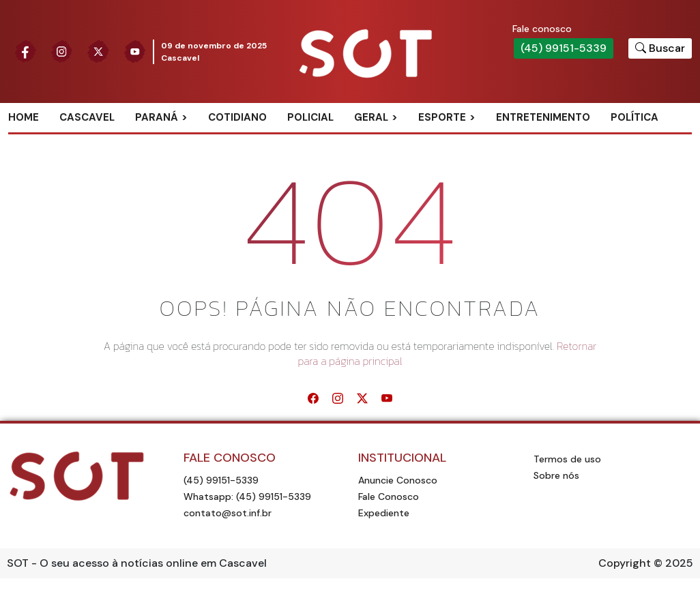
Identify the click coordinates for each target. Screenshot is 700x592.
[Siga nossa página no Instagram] (62, 52)
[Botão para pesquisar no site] (660, 48)
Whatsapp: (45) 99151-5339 (247, 497)
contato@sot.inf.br (228, 513)
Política (635, 117)
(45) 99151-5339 (564, 48)
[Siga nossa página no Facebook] (25, 52)
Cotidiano (237, 117)
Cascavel (87, 117)
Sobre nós (556, 475)
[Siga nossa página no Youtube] (135, 52)
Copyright (625, 563)
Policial (310, 117)
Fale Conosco (389, 497)
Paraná (157, 117)
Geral (371, 117)
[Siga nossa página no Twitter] (98, 52)
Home (24, 117)
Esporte (442, 117)
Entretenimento (543, 117)
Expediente (384, 513)
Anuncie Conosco (398, 480)
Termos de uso (567, 459)
